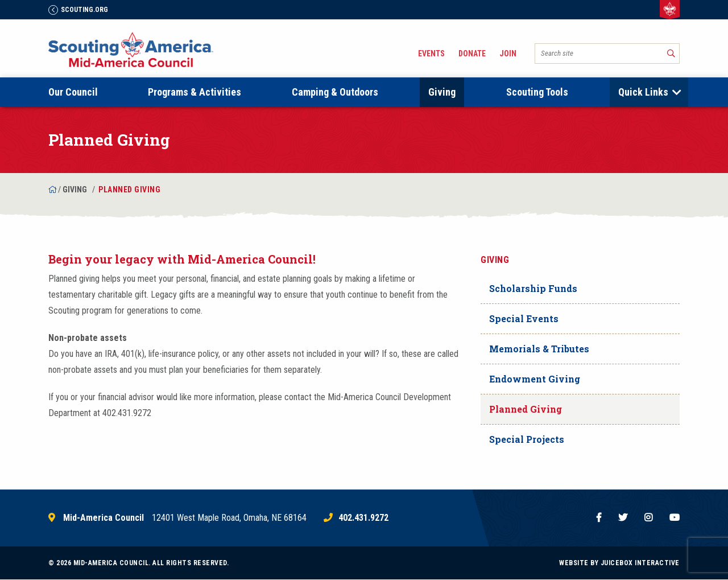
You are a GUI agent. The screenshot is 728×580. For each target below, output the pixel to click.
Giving (442, 92)
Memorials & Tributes (539, 349)
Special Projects (527, 439)
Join (508, 54)
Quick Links (643, 92)
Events (431, 54)
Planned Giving (526, 409)
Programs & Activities (195, 92)
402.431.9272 (363, 518)
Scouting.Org (78, 10)
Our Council (73, 92)
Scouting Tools (537, 92)
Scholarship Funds (533, 288)
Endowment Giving (535, 379)
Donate (472, 54)
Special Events (524, 318)
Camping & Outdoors (335, 92)
